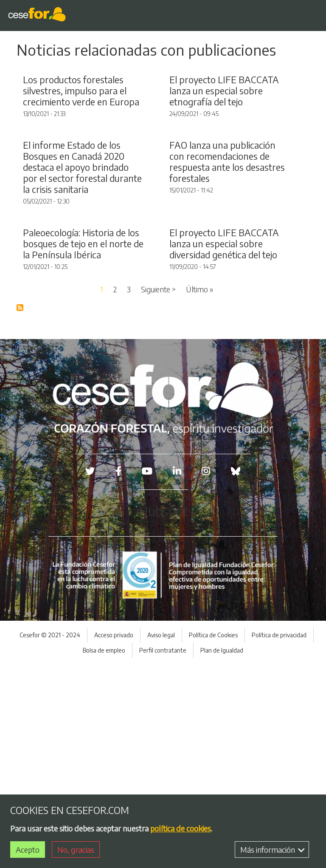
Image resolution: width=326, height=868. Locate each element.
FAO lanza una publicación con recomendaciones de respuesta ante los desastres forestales (227, 297)
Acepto (28, 850)
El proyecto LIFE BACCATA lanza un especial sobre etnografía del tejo (224, 158)
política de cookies (181, 828)
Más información (273, 850)
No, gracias (76, 850)
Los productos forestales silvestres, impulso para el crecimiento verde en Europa (81, 158)
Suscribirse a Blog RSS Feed (20, 512)
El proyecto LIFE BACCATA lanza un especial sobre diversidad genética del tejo (224, 447)
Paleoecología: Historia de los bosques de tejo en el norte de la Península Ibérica (83, 447)
